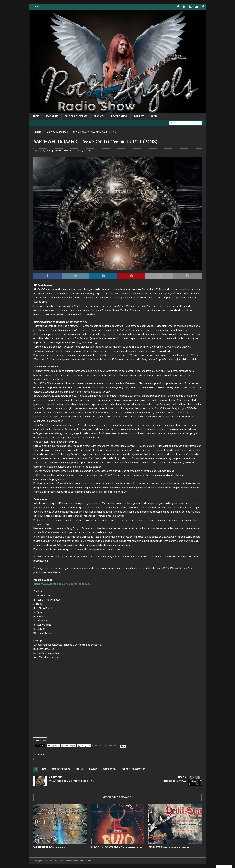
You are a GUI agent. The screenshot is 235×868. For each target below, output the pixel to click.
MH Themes (86, 861)
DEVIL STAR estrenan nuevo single (169, 847)
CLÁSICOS (99, 116)
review (93, 769)
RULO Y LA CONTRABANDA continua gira (117, 847)
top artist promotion (133, 769)
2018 (44, 769)
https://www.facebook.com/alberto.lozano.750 (62, 584)
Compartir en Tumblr (105, 745)
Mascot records (61, 769)
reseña (80, 769)
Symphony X (109, 769)
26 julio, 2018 (44, 151)
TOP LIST (139, 116)
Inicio (36, 116)
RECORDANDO (119, 116)
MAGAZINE (52, 116)
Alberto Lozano (61, 151)
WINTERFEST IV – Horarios (50, 847)
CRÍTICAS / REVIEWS (76, 116)
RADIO (154, 116)
